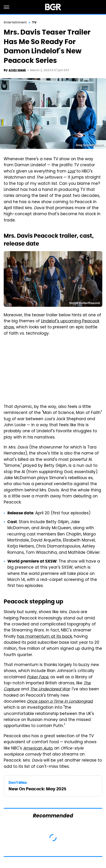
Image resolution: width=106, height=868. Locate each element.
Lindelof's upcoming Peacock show (51, 324)
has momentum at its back (44, 637)
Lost (71, 172)
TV (34, 22)
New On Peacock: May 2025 (37, 789)
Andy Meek (17, 70)
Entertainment (15, 22)
